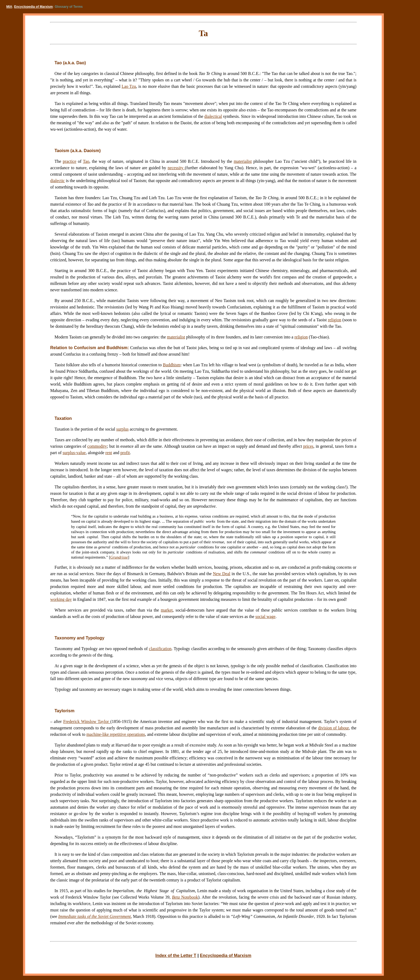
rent (109, 453)
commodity (97, 446)
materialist (243, 161)
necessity (176, 168)
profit (125, 453)
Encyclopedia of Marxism (33, 7)
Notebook (185, 897)
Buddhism (172, 365)
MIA (9, 7)
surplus (122, 429)
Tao (86, 161)
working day (61, 599)
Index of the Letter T (176, 956)
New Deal (222, 574)
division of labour (333, 728)
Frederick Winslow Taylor (87, 721)
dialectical (213, 116)
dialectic (58, 181)
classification (160, 649)
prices (308, 446)
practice (70, 161)
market (167, 610)
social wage (265, 617)
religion (335, 320)
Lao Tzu (129, 86)
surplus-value (74, 453)
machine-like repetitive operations (116, 734)
